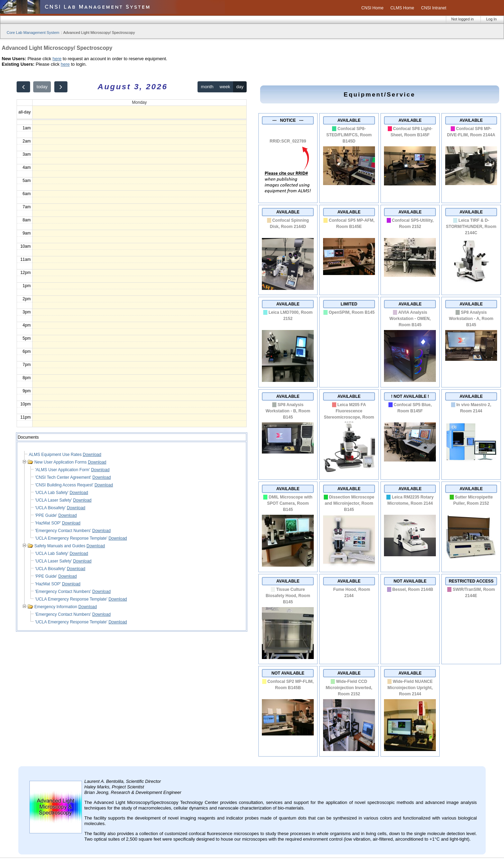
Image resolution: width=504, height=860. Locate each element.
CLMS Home (402, 8)
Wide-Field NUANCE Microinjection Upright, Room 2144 (410, 688)
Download (92, 455)
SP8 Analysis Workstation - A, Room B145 (471, 319)
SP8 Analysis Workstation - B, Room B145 (288, 411)
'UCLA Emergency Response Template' (72, 538)
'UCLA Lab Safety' (52, 493)
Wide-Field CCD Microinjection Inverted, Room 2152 (349, 688)
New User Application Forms (61, 462)
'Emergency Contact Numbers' (63, 531)
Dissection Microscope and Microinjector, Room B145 (350, 503)
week (225, 87)
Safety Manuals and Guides (60, 546)
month (207, 87)
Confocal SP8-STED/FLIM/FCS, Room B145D (349, 135)
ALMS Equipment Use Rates (56, 455)
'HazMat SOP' (48, 523)
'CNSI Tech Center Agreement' (64, 477)
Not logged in (463, 19)
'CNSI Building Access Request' (65, 485)
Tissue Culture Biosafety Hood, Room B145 (288, 596)
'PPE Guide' (47, 515)
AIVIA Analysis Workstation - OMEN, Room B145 (410, 319)
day (240, 87)
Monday (140, 102)
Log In (491, 19)
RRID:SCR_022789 (288, 141)
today (42, 87)
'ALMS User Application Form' (63, 470)
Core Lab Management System (33, 33)
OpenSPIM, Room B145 (352, 312)
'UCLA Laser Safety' (54, 500)
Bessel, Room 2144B (413, 589)
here (57, 59)
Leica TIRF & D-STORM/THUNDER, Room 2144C (471, 227)
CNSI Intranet (434, 8)
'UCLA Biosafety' (51, 508)
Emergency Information (56, 607)
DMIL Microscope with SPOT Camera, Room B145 (290, 503)
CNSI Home (373, 8)
